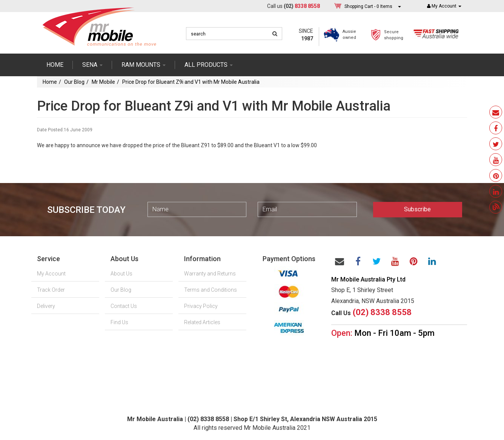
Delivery (46, 306)
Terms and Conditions (211, 290)
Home (55, 65)
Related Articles (202, 322)
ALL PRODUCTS (209, 65)
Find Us (119, 322)
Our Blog (74, 82)
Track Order (51, 290)
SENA (92, 65)
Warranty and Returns (210, 274)
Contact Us (124, 306)
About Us (121, 274)
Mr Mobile (103, 82)
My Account (51, 274)
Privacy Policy (201, 306)
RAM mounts (144, 65)
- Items (368, 6)
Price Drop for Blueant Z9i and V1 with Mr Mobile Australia (191, 82)
